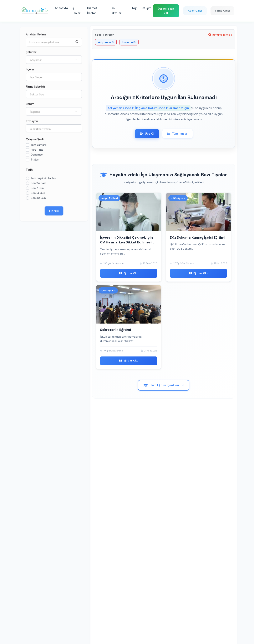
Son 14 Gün (38, 194)
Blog (134, 8)
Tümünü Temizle (220, 35)
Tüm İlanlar (179, 134)
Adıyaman (106, 42)
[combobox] (54, 59)
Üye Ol (145, 134)
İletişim (146, 8)
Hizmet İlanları (92, 11)
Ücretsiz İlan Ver (166, 11)
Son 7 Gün (37, 189)
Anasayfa (61, 8)
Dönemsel (37, 155)
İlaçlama (129, 42)
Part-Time (37, 150)
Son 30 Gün (38, 199)
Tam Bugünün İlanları (43, 179)
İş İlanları (76, 11)
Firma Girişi (222, 11)
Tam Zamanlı (38, 145)
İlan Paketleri (116, 11)
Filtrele (54, 212)
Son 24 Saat (38, 184)
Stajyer (35, 160)
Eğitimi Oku (129, 274)
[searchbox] (55, 129)
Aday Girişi (195, 11)
